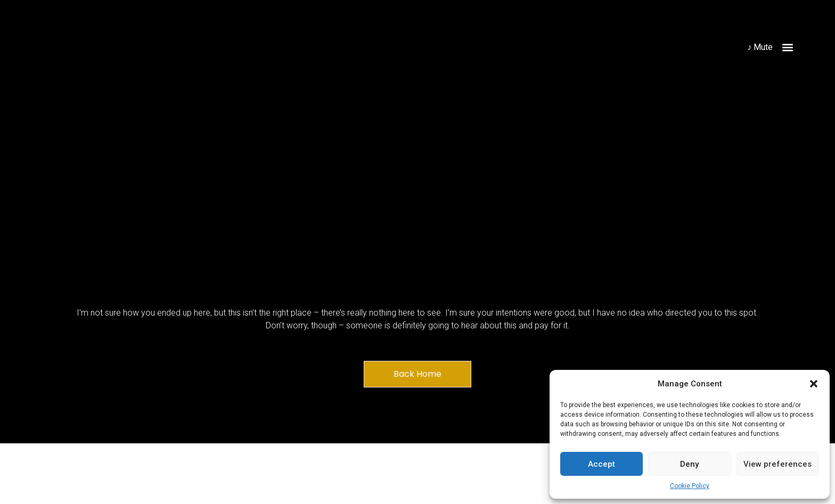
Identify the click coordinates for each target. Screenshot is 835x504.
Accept (601, 464)
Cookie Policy (690, 486)
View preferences (777, 464)
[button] (814, 384)
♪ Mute (760, 47)
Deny (689, 464)
